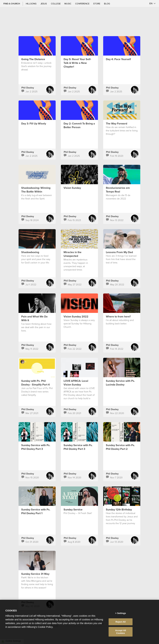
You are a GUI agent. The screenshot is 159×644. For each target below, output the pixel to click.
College (56, 4)
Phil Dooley (28, 88)
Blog (107, 4)
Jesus (44, 4)
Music (68, 4)
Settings (122, 617)
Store (97, 4)
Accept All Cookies (121, 635)
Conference (83, 4)
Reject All (121, 625)
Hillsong (31, 4)
